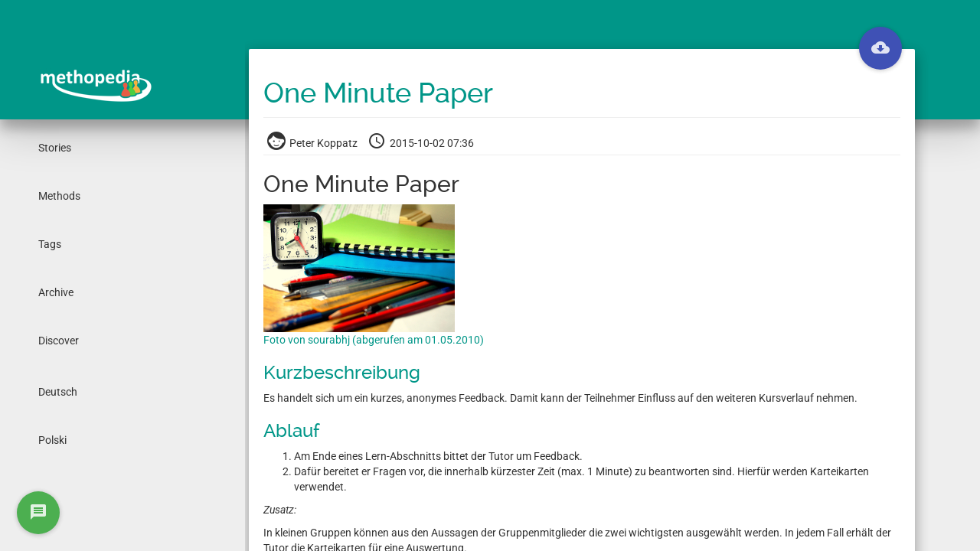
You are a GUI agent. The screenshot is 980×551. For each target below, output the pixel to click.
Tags (50, 244)
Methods (59, 196)
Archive (56, 292)
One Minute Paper (378, 93)
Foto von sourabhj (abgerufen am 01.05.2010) (374, 340)
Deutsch (58, 392)
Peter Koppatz (314, 143)
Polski (52, 440)
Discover (59, 341)
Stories (55, 148)
